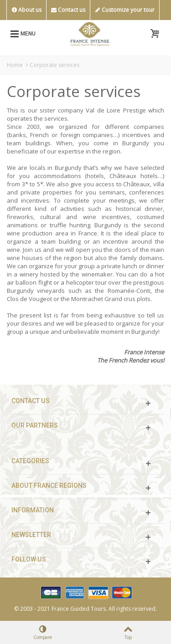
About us (26, 10)
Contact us (68, 10)
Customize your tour (125, 10)
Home (15, 65)
